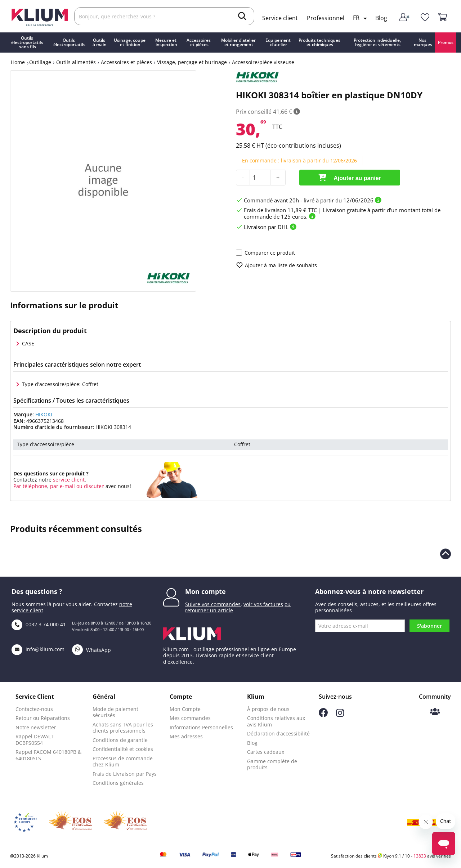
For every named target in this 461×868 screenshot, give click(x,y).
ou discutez (90, 486)
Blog (381, 18)
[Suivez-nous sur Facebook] (323, 715)
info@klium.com (38, 649)
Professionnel (326, 18)
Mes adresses (186, 736)
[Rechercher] (164, 16)
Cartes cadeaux (266, 752)
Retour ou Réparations (43, 718)
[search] (242, 17)
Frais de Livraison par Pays (125, 774)
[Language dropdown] (361, 18)
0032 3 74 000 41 (39, 624)
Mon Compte (185, 709)
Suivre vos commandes (213, 604)
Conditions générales (118, 783)
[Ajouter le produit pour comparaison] (239, 253)
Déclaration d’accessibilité (278, 733)
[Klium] (40, 17)
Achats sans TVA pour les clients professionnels (123, 728)
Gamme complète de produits (272, 764)
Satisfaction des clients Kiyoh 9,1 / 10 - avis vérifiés (391, 856)
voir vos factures (263, 604)
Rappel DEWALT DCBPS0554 (35, 740)
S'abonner (429, 626)
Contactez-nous (34, 709)
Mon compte (205, 591)
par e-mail (62, 486)
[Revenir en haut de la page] (446, 554)
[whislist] (425, 18)
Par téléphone (30, 486)
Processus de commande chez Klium (123, 762)
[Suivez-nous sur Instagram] (340, 715)
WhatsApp (91, 650)
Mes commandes (190, 718)
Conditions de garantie (120, 740)
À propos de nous (268, 709)
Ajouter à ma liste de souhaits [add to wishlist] (276, 265)
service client (68, 480)
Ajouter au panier (350, 178)
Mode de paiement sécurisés (115, 712)
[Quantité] (260, 178)
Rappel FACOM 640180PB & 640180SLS (48, 755)
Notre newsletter (36, 727)
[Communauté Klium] (435, 712)
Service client (280, 18)
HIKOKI (44, 414)
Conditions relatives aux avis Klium (276, 721)
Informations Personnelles (201, 727)
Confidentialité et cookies (123, 749)
